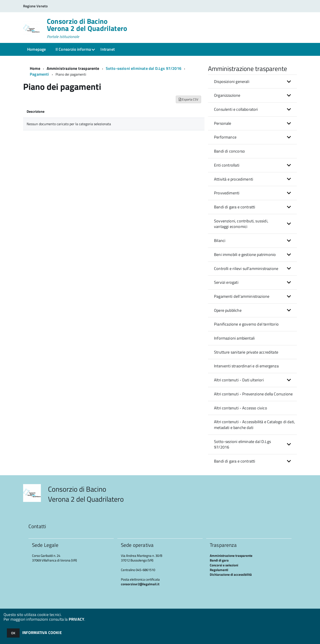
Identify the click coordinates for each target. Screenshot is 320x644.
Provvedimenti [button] (227, 193)
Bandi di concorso (229, 151)
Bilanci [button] (220, 240)
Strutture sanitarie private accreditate (246, 352)
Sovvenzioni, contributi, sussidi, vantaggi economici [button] (241, 224)
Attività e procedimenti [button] (234, 179)
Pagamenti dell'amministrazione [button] (242, 296)
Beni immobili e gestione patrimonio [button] (245, 255)
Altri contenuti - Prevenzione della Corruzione (253, 394)
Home (35, 68)
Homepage (36, 49)
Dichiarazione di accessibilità (231, 575)
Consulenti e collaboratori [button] (236, 109)
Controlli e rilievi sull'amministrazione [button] (246, 269)
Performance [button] (225, 137)
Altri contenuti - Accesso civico (241, 408)
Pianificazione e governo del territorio (246, 324)
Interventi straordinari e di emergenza (246, 366)
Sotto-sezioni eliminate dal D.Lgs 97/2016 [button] (242, 444)
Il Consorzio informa (73, 49)
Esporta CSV (188, 99)
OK (13, 633)
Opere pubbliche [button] (228, 310)
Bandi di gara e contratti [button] (235, 207)
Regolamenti (219, 570)
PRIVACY (76, 619)
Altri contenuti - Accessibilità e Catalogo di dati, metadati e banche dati (254, 425)
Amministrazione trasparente (73, 68)
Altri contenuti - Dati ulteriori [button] (239, 380)
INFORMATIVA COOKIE (42, 633)
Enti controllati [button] (227, 165)
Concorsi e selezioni (224, 565)
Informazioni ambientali (234, 338)
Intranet (107, 49)
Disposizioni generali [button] (232, 82)
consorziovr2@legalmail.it (140, 584)
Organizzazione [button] (227, 95)
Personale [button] (223, 123)
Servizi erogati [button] (226, 282)
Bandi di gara (219, 560)
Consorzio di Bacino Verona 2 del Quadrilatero (87, 28)
